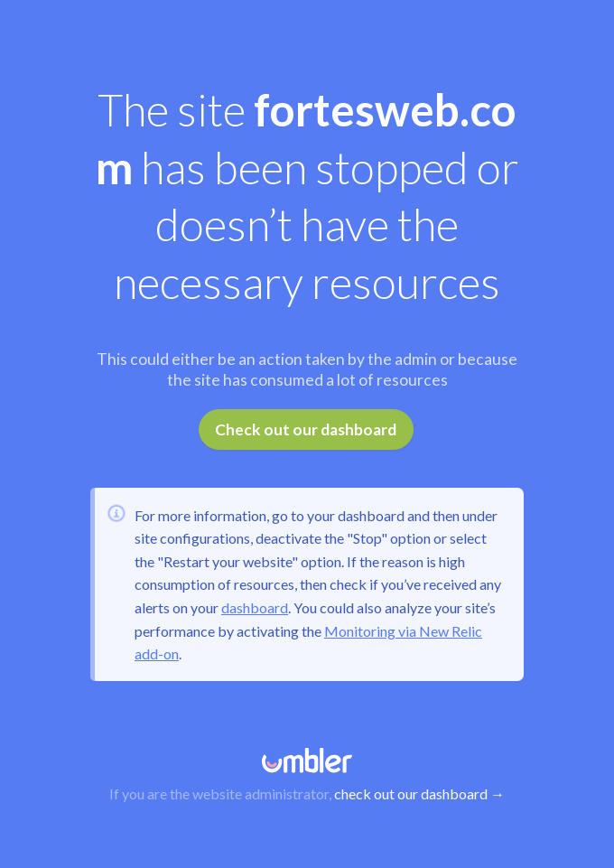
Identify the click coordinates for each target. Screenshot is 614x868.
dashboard (255, 607)
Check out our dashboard (306, 429)
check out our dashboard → (419, 793)
